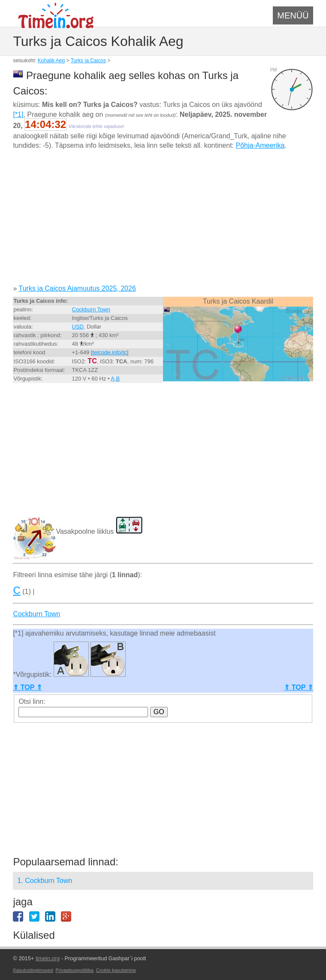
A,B (115, 379)
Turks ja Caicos (88, 61)
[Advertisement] (163, 220)
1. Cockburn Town (45, 881)
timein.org (48, 958)
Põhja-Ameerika (260, 145)
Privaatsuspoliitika (74, 970)
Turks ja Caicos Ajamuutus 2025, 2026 (77, 288)
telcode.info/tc (110, 352)
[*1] (18, 114)
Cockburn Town (91, 309)
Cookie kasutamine (116, 970)
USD (78, 327)
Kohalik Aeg (51, 61)
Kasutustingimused (33, 970)
